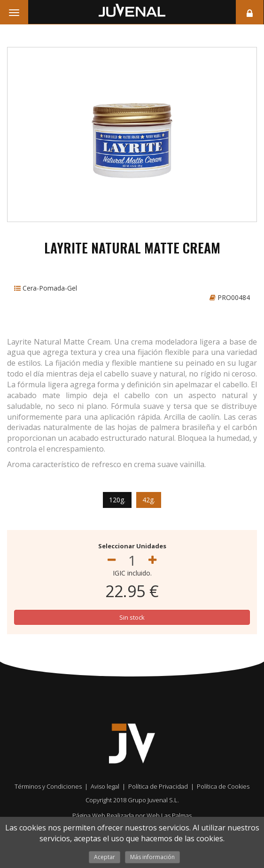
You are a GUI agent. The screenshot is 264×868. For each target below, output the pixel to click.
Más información (152, 857)
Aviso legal (105, 786)
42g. (149, 500)
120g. (117, 500)
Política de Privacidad (158, 786)
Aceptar (105, 857)
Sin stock (132, 617)
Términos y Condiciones (48, 786)
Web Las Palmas (169, 815)
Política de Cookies (223, 786)
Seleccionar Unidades (132, 546)
